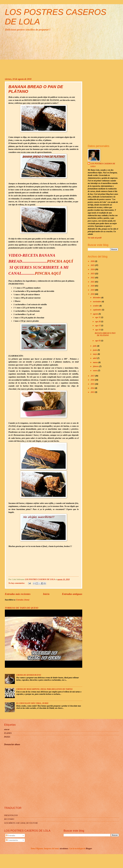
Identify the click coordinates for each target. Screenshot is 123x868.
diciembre (97, 298)
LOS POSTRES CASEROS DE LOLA (103, 165)
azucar (7, 729)
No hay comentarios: (17, 583)
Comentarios (12, 840)
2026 (93, 261)
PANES (7, 737)
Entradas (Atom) (23, 600)
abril (95, 358)
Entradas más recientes (18, 594)
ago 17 (98, 326)
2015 (93, 384)
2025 (93, 265)
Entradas (11, 836)
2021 (93, 282)
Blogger (89, 849)
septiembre (98, 310)
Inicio (46, 594)
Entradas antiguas (72, 594)
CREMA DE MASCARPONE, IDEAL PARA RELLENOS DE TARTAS (44, 689)
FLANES (8, 733)
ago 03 (98, 341)
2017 (93, 376)
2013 (93, 392)
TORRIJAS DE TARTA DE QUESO (22, 608)
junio (95, 350)
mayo (95, 354)
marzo (96, 362)
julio (95, 346)
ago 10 (98, 330)
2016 (93, 380)
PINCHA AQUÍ (60, 261)
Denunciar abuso (12, 744)
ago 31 (98, 317)
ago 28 (98, 322)
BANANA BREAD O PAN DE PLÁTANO (105, 334)
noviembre (97, 302)
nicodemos (64, 849)
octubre (96, 306)
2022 (93, 278)
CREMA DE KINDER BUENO (29, 675)
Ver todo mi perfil (95, 238)
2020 (93, 286)
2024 (93, 269)
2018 (93, 294)
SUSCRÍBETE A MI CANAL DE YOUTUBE (21, 823)
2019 (93, 290)
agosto (96, 314)
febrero (96, 366)
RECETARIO (9, 819)
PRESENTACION (11, 815)
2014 (93, 388)
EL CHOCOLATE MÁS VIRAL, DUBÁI (32, 703)
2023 (93, 274)
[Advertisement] (61, 54)
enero (95, 371)
